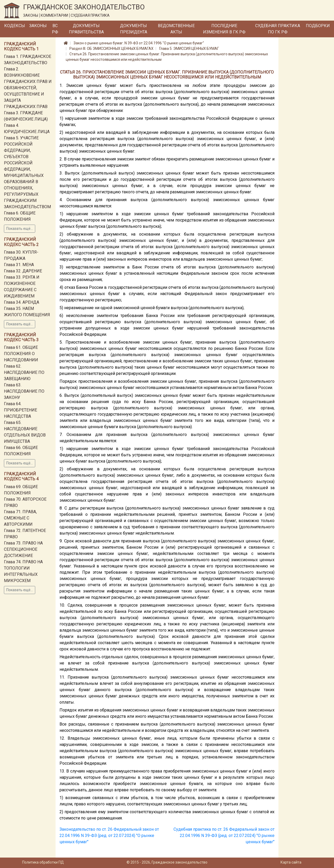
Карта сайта (291, 862)
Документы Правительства (86, 29)
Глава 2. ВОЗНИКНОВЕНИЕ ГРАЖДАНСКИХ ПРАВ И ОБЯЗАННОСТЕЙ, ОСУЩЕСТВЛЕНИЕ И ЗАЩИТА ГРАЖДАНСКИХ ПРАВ (28, 88)
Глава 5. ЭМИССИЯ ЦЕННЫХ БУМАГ (189, 49)
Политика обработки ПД (43, 862)
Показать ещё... (20, 229)
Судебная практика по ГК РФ (278, 29)
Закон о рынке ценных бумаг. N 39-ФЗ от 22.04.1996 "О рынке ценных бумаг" (139, 43)
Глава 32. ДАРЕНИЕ (23, 271)
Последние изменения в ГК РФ (224, 29)
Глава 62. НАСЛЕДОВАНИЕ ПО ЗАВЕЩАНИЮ (24, 372)
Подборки (318, 26)
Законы (38, 26)
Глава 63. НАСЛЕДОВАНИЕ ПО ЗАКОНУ (24, 391)
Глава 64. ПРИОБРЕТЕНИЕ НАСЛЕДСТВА (20, 410)
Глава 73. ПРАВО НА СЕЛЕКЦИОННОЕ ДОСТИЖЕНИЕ (23, 549)
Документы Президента (134, 29)
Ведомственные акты (176, 29)
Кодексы (15, 26)
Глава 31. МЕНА (19, 265)
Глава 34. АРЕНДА (22, 302)
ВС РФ (55, 29)
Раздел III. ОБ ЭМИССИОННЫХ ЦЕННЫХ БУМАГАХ (111, 49)
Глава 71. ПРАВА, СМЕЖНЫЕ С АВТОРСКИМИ (20, 518)
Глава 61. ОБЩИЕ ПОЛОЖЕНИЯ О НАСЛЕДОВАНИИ (21, 354)
